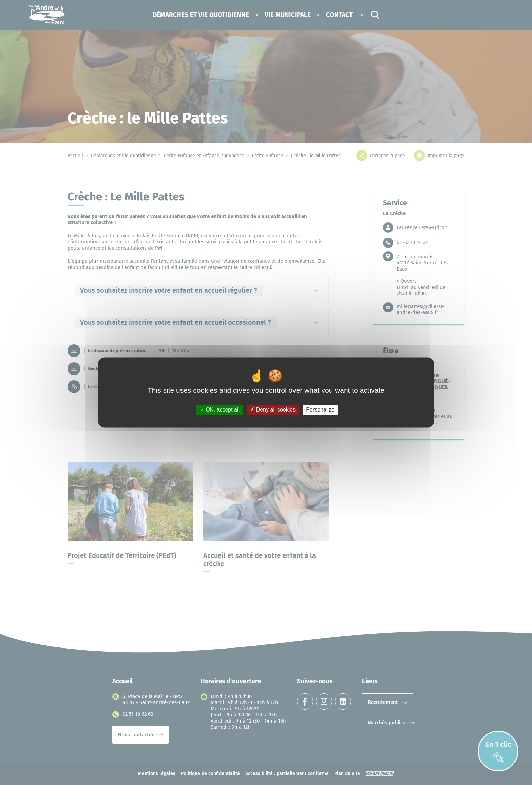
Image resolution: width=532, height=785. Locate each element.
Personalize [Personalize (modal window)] (320, 410)
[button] (201, 15)
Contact (339, 15)
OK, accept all (220, 410)
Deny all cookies (273, 410)
